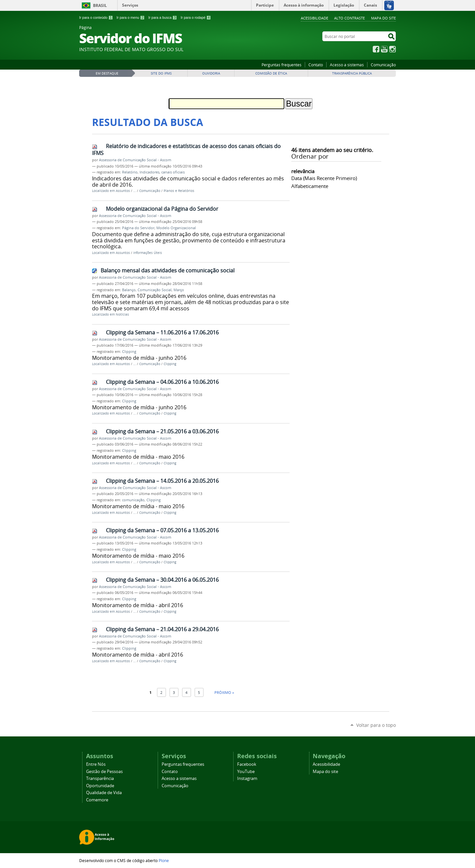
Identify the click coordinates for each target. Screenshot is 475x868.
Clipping (129, 352)
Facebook (376, 49)
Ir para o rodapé (196, 17)
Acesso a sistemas (347, 65)
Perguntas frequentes (282, 65)
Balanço (129, 290)
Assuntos (123, 191)
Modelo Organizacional (176, 228)
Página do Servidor (138, 228)
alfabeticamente (310, 186)
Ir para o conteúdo (96, 17)
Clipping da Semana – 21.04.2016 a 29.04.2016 (162, 629)
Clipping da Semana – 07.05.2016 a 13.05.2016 (162, 530)
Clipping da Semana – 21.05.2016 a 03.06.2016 (162, 431)
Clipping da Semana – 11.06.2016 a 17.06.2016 (162, 332)
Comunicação (383, 65)
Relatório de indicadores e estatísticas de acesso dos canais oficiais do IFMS (186, 150)
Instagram (393, 49)
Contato (316, 65)
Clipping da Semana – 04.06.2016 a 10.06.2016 (162, 382)
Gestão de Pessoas (104, 772)
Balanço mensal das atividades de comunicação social (168, 270)
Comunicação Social (155, 290)
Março (179, 290)
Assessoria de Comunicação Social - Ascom (135, 160)
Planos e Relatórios (179, 191)
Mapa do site (383, 18)
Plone (164, 860)
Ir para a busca (163, 17)
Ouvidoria (211, 73)
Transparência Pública (352, 73)
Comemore (97, 800)
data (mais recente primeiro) (324, 178)
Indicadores (149, 172)
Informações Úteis (148, 253)
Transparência (100, 778)
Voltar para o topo (376, 725)
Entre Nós (96, 764)
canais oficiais (173, 172)
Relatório (130, 172)
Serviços (130, 5)
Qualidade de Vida (104, 793)
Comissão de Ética (271, 73)
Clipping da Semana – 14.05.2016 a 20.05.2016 (162, 481)
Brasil (100, 5)
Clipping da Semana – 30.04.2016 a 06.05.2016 (162, 580)
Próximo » (224, 692)
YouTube (384, 49)
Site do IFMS (161, 73)
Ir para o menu (130, 17)
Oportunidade (100, 786)
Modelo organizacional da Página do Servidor (162, 209)
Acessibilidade (315, 18)
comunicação (133, 500)
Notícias (122, 314)
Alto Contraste (349, 18)
